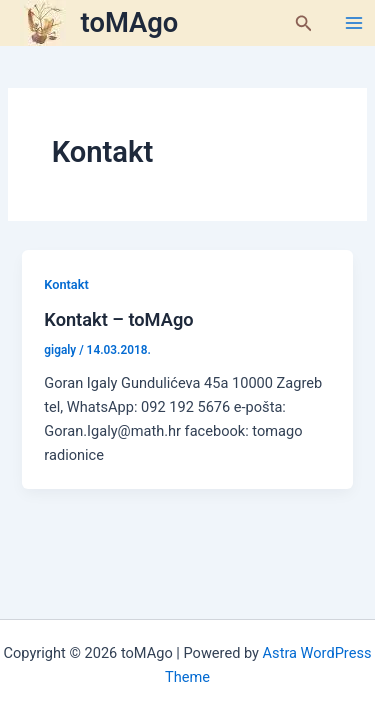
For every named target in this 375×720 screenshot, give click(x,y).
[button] (304, 23)
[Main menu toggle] (354, 23)
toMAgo (130, 23)
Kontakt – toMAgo (118, 319)
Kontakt (66, 284)
